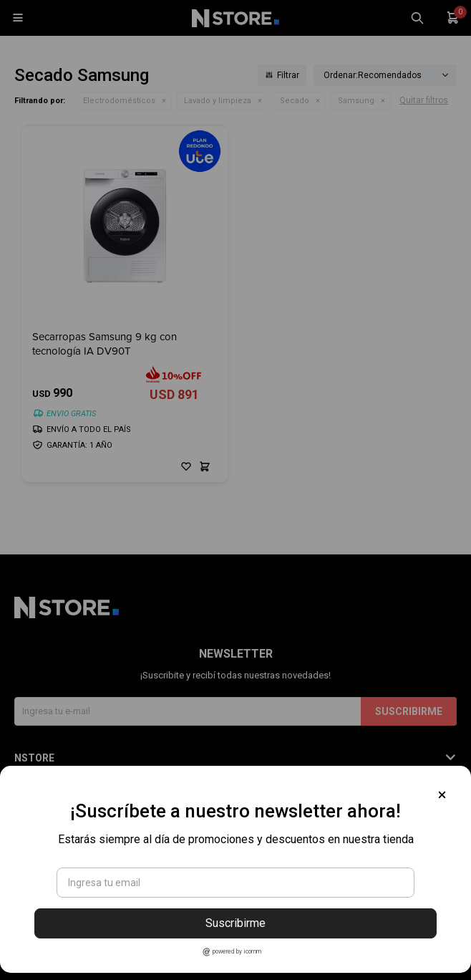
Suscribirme (235, 923)
